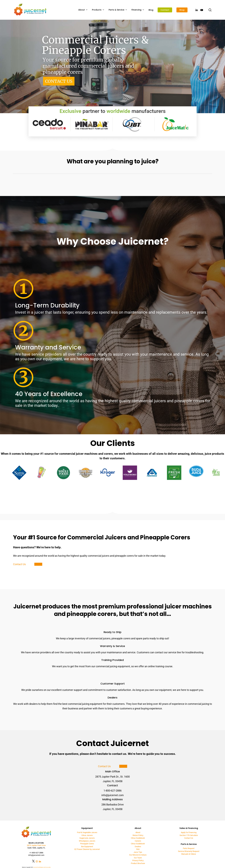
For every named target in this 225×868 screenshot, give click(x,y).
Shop (182, 10)
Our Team (138, 858)
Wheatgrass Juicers (87, 841)
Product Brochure (138, 863)
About (83, 10)
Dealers (138, 847)
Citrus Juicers (87, 835)
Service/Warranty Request (189, 851)
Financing (138, 10)
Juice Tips (138, 852)
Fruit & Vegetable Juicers (87, 832)
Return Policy (138, 835)
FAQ (138, 849)
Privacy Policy (138, 860)
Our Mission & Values (138, 855)
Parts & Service (118, 10)
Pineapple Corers (87, 844)
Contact (165, 10)
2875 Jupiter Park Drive (36, 845)
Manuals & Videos (189, 854)
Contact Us (189, 838)
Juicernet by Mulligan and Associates (42, 867)
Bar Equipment (87, 847)
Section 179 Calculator (189, 835)
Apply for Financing (189, 832)
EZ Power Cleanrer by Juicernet (87, 849)
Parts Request (189, 848)
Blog (151, 10)
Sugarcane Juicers (87, 838)
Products (98, 10)
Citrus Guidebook (138, 838)
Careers (138, 841)
